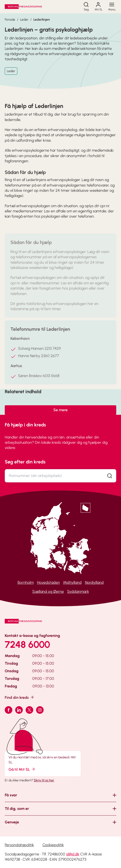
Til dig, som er (17, 809)
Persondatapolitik (19, 845)
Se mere (60, 410)
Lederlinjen (42, 20)
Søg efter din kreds (25, 462)
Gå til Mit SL (22, 769)
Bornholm (26, 582)
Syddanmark (78, 591)
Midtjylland (72, 582)
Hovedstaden (48, 582)
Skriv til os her (44, 780)
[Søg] (86, 7)
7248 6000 (27, 644)
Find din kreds (20, 697)
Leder (24, 20)
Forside (10, 20)
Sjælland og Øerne (48, 591)
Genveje (12, 822)
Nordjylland (94, 582)
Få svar (11, 795)
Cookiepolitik (53, 845)
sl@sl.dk (73, 854)
